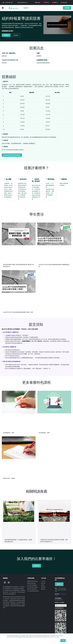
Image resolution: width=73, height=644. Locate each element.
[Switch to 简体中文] (46, 3)
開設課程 (27, 8)
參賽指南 (64, 179)
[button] (5, 8)
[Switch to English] (38, 3)
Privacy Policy (56, 637)
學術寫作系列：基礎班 (9, 478)
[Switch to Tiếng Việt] (64, 3)
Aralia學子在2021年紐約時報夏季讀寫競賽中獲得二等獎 (18, 312)
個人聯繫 (9, 179)
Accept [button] (63, 641)
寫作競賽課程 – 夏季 (44, 433)
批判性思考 (23, 179)
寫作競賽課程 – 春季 (8, 433)
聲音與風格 (51, 179)
